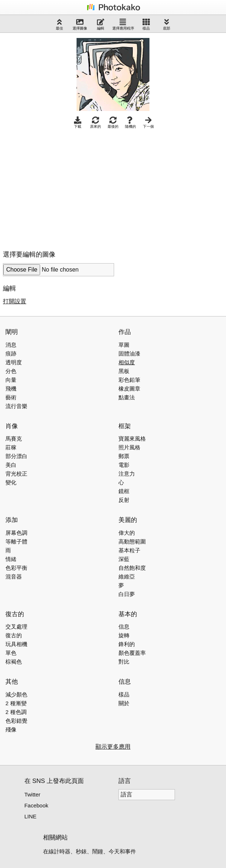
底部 (167, 24)
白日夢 (127, 594)
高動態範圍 (132, 541)
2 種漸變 (16, 703)
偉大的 (127, 533)
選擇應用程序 (123, 24)
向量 (11, 380)
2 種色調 (16, 712)
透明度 (14, 362)
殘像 (11, 729)
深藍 (124, 559)
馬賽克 (14, 439)
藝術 (11, 397)
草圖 (124, 345)
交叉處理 (16, 627)
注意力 (127, 474)
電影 (124, 465)
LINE (30, 816)
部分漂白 (16, 456)
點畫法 (127, 397)
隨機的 (130, 122)
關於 (124, 703)
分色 (11, 371)
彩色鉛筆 (129, 380)
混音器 (14, 577)
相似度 (127, 362)
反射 (124, 500)
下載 (78, 122)
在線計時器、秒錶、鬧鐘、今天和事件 (89, 851)
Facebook (36, 805)
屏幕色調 (16, 533)
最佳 (59, 24)
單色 (11, 653)
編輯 (101, 24)
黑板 (124, 371)
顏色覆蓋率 (132, 653)
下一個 (148, 122)
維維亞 (127, 577)
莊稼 (11, 447)
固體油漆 (129, 354)
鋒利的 (127, 644)
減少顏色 (16, 694)
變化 (11, 482)
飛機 (11, 389)
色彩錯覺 (16, 721)
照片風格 (129, 447)
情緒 (11, 559)
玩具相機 (16, 644)
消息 (11, 345)
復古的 (14, 635)
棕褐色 (14, 662)
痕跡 (11, 354)
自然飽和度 (132, 568)
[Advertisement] (64, 188)
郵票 (124, 456)
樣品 (146, 24)
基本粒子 (129, 550)
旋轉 (124, 635)
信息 (124, 627)
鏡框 (124, 491)
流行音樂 (16, 406)
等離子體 (16, 541)
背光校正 (16, 474)
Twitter (32, 794)
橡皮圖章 (129, 389)
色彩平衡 (16, 568)
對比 (124, 662)
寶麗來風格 (132, 439)
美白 (11, 465)
